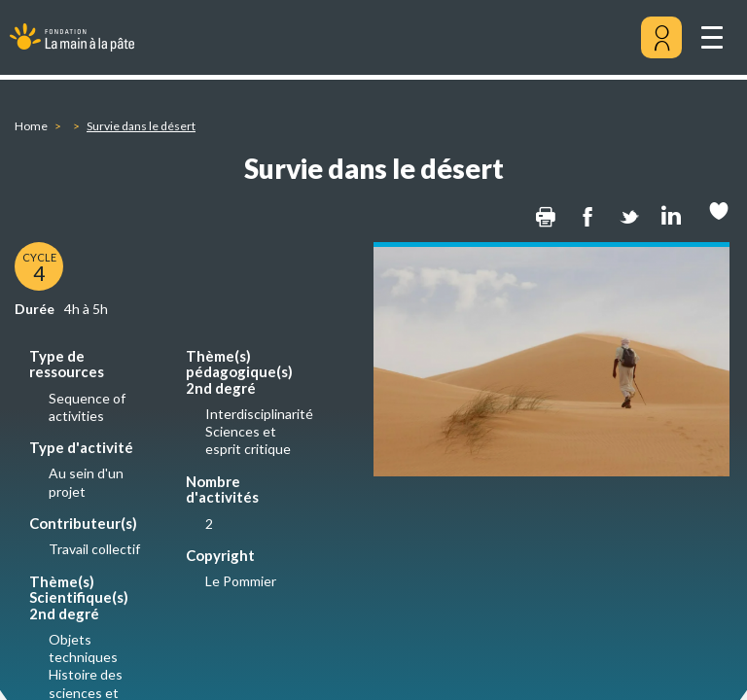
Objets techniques (83, 648)
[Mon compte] (661, 38)
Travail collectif (94, 549)
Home (31, 126)
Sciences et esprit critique (248, 440)
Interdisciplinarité (259, 414)
